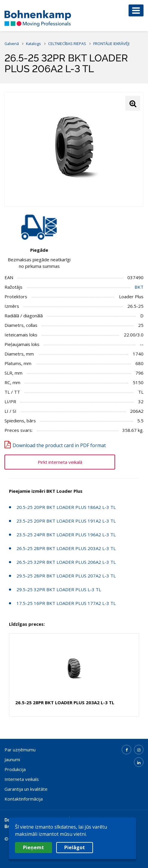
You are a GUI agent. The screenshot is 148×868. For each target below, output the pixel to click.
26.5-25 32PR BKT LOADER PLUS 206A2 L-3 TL (66, 562)
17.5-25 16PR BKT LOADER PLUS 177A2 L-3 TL (66, 603)
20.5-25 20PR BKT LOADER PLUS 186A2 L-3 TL (66, 507)
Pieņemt (33, 847)
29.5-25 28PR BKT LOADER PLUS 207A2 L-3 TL (66, 576)
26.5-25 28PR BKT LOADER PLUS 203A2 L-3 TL (66, 548)
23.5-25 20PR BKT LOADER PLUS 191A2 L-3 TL (66, 521)
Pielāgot (75, 847)
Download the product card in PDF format (59, 445)
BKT (139, 287)
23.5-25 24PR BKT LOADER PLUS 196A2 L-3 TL (66, 535)
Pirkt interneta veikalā (60, 462)
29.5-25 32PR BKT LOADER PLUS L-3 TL (59, 589)
